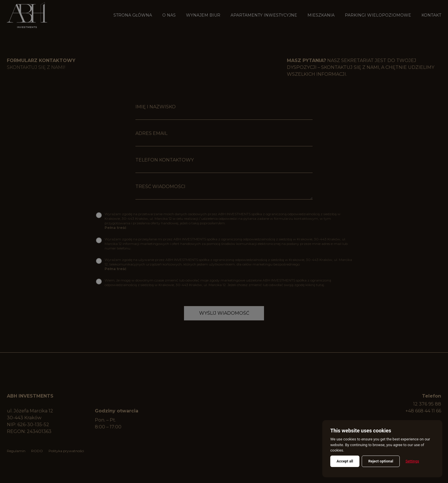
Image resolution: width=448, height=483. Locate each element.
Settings (412, 461)
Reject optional (381, 461)
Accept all (345, 461)
